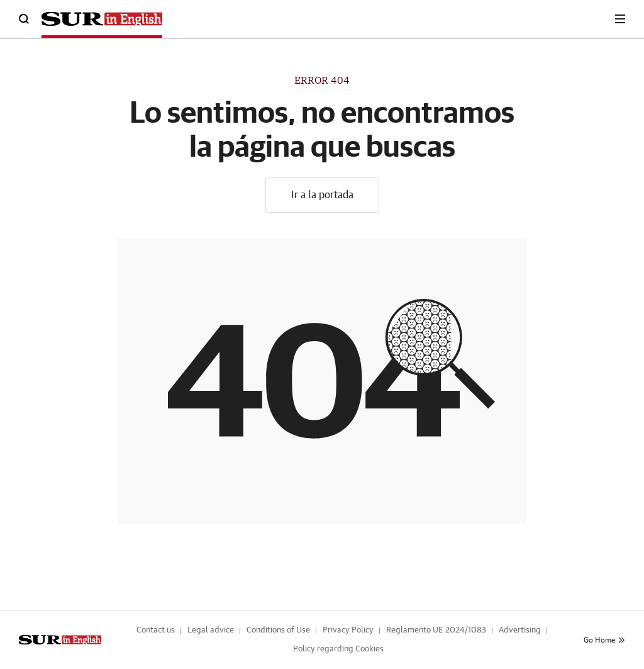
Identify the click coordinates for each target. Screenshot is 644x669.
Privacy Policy (348, 630)
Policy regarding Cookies (338, 649)
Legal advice (211, 630)
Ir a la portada (322, 195)
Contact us (156, 630)
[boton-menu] (620, 19)
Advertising (520, 630)
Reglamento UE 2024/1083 (436, 630)
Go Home (604, 640)
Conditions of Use (278, 630)
